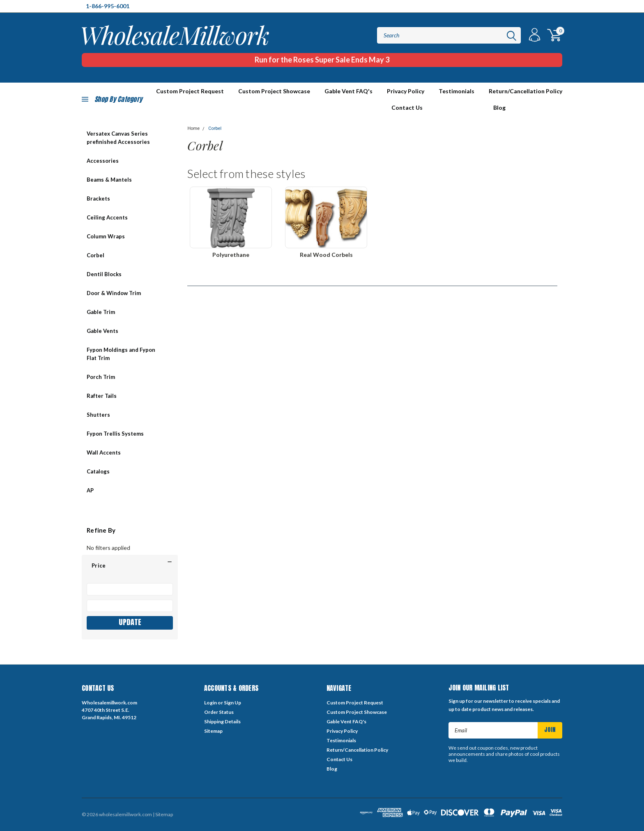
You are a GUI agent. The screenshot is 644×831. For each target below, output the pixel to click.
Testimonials (457, 91)
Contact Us (407, 107)
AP (90, 490)
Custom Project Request (355, 703)
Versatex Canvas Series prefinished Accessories (118, 138)
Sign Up (232, 703)
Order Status (219, 712)
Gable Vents (102, 331)
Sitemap (213, 731)
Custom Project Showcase (274, 91)
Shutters (98, 415)
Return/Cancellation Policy (526, 91)
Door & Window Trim (114, 293)
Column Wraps (106, 236)
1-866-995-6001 (108, 6)
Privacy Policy (406, 91)
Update (130, 622)
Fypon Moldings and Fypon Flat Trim (121, 354)
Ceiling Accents (107, 217)
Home (193, 128)
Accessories (103, 161)
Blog (499, 107)
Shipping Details (222, 721)
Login (210, 703)
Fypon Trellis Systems (115, 434)
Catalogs (98, 471)
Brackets (98, 199)
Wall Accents (104, 452)
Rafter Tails (102, 396)
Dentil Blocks (104, 274)
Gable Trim (101, 312)
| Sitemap (163, 814)
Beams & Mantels (109, 180)
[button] (130, 566)
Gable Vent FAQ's (348, 91)
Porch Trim (101, 377)
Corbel (95, 255)
